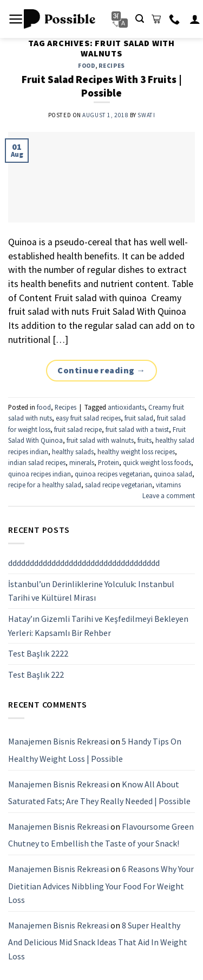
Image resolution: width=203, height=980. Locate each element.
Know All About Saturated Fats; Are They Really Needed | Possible (99, 792)
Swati (146, 115)
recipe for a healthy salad (45, 485)
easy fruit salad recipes (88, 418)
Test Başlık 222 (36, 674)
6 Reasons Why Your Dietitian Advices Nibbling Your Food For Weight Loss (101, 884)
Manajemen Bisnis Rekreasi (58, 741)
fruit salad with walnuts (100, 440)
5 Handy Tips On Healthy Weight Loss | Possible (95, 750)
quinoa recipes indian (40, 474)
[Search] (140, 19)
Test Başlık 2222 (38, 653)
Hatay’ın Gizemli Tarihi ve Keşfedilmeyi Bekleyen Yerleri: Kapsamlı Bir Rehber (98, 626)
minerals (82, 462)
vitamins (168, 485)
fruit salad (139, 418)
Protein (109, 462)
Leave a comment (169, 495)
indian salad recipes (37, 462)
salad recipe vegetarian (119, 485)
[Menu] (16, 19)
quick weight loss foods (157, 462)
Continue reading (101, 371)
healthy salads (73, 451)
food (86, 66)
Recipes (112, 66)
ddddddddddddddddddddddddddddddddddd (84, 563)
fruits (145, 440)
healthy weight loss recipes (136, 451)
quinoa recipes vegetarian (112, 474)
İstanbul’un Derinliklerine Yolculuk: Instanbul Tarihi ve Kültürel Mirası (91, 590)
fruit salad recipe (78, 429)
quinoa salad (173, 474)
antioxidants (126, 407)
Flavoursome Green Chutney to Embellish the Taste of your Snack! (101, 835)
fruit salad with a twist (137, 429)
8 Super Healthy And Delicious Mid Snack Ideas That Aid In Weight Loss (98, 940)
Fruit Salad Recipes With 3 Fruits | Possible (102, 86)
